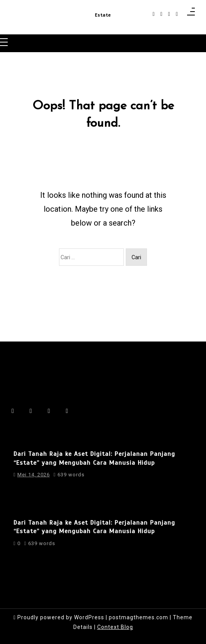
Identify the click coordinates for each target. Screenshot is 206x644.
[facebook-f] (154, 14)
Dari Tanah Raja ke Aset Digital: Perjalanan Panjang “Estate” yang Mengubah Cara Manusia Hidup (94, 458)
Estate (103, 15)
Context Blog (115, 627)
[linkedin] (169, 14)
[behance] (177, 14)
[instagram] (161, 14)
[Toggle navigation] (4, 43)
